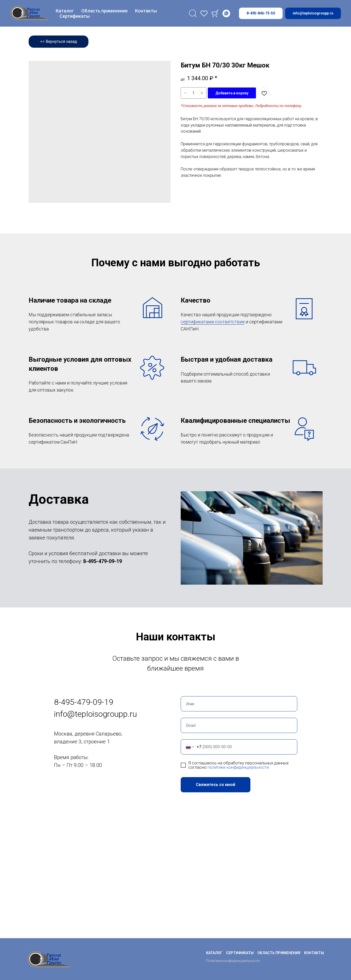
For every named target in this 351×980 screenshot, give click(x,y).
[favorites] (204, 13)
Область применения (104, 11)
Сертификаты (75, 16)
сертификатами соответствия (213, 322)
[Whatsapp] (226, 13)
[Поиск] (193, 13)
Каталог (65, 11)
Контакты (146, 11)
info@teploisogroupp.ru (95, 714)
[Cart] (215, 13)
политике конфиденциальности (238, 767)
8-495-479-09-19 (103, 561)
